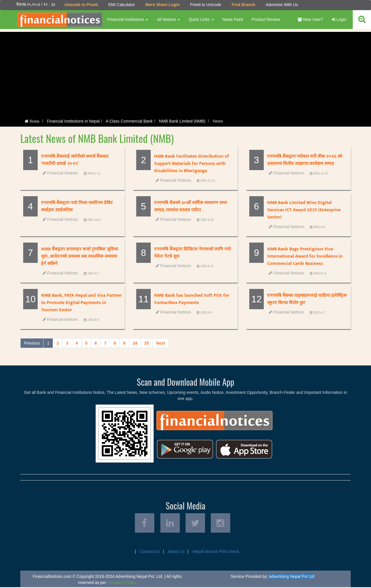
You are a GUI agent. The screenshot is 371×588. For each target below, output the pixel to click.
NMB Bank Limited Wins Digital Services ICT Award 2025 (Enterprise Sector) (304, 210)
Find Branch (243, 5)
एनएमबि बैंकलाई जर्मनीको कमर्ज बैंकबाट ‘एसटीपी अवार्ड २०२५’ (75, 160)
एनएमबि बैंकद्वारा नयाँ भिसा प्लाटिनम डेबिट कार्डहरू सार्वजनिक (77, 206)
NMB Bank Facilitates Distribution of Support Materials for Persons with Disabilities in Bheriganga (192, 164)
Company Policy (122, 583)
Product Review (266, 19)
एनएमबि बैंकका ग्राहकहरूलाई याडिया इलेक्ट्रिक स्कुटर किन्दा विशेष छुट (307, 299)
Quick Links (201, 19)
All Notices (168, 19)
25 (147, 343)
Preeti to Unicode (205, 5)
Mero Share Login (162, 5)
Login (339, 19)
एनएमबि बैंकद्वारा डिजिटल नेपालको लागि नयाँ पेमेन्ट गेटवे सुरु (193, 253)
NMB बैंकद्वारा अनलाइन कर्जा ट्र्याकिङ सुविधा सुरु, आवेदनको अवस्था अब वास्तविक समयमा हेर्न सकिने (80, 256)
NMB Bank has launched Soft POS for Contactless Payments (192, 299)
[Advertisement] (185, 72)
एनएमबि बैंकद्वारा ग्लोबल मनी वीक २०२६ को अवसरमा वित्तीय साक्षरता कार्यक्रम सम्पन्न (305, 160)
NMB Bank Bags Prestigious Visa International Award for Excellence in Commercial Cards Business (305, 256)
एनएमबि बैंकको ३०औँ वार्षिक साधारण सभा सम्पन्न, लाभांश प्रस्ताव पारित (191, 206)
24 (135, 343)
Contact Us (150, 552)
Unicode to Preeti (81, 5)
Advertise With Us (282, 5)
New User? (310, 19)
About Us (176, 552)
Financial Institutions (128, 19)
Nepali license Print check (216, 552)
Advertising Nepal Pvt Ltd (291, 577)
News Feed (233, 19)
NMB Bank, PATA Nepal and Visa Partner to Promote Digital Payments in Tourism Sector (81, 303)
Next (161, 343)
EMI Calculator (121, 5)
